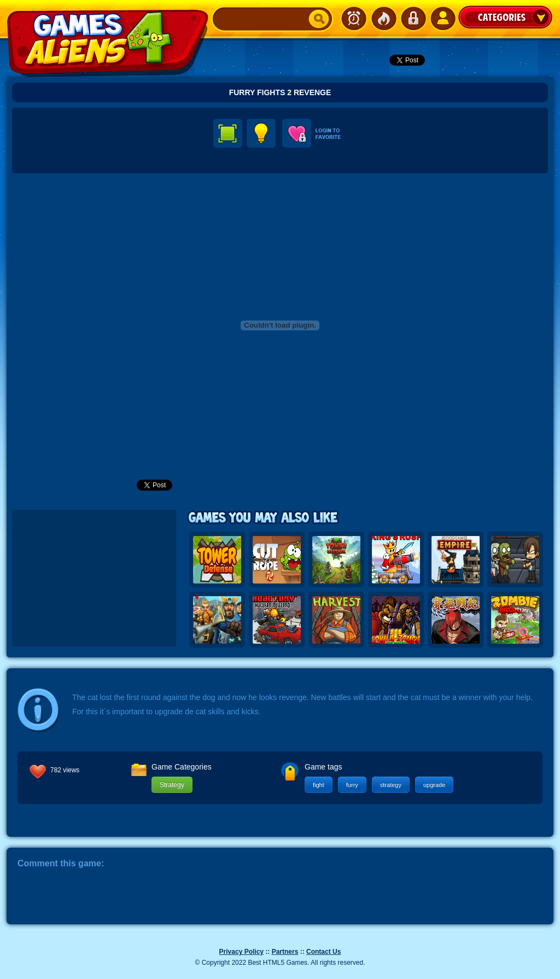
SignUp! (442, 19)
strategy (391, 785)
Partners (285, 952)
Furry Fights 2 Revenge (280, 92)
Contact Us (323, 952)
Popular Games (383, 19)
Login (413, 19)
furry (352, 785)
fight (319, 785)
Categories (505, 17)
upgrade (434, 785)
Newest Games (354, 19)
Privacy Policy (241, 952)
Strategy (172, 785)
